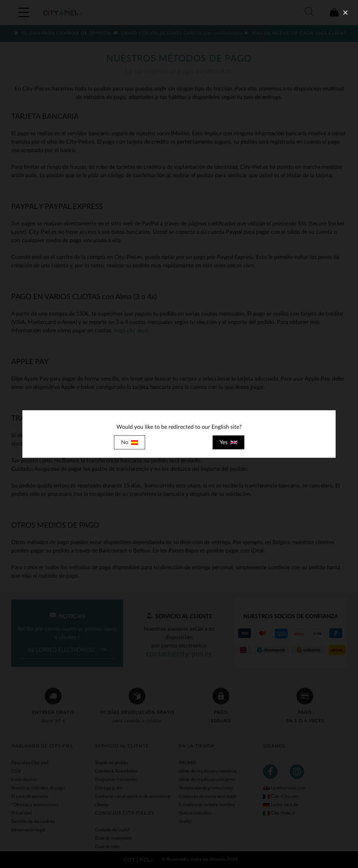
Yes (228, 442)
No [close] (130, 442)
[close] (345, 13)
